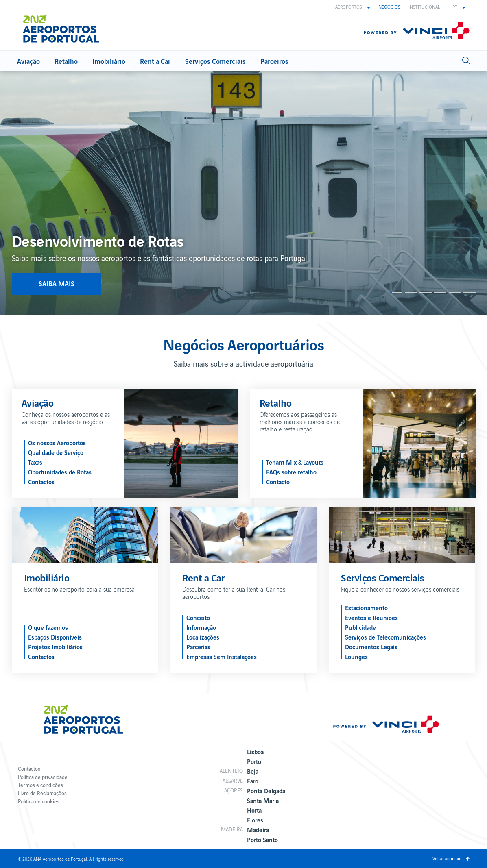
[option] (243, 193)
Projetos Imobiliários (55, 646)
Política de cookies (39, 801)
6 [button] (470, 292)
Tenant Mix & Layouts (295, 462)
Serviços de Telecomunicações (385, 637)
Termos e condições (40, 785)
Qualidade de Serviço (56, 452)
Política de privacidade (43, 777)
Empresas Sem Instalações (222, 656)
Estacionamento (366, 607)
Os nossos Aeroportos (57, 442)
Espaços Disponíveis (55, 637)
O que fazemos (48, 627)
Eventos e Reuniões (371, 617)
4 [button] (440, 292)
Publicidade (360, 627)
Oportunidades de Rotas (60, 472)
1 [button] (396, 292)
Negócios (389, 7)
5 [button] (455, 292)
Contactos (41, 481)
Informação (201, 627)
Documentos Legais (371, 646)
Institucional (424, 7)
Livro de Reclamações (42, 793)
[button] (353, 7)
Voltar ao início (447, 858)
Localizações (203, 637)
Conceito (198, 617)
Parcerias (198, 646)
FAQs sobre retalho (291, 472)
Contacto (278, 481)
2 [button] (411, 292)
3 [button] (426, 292)
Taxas (35, 462)
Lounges (356, 656)
